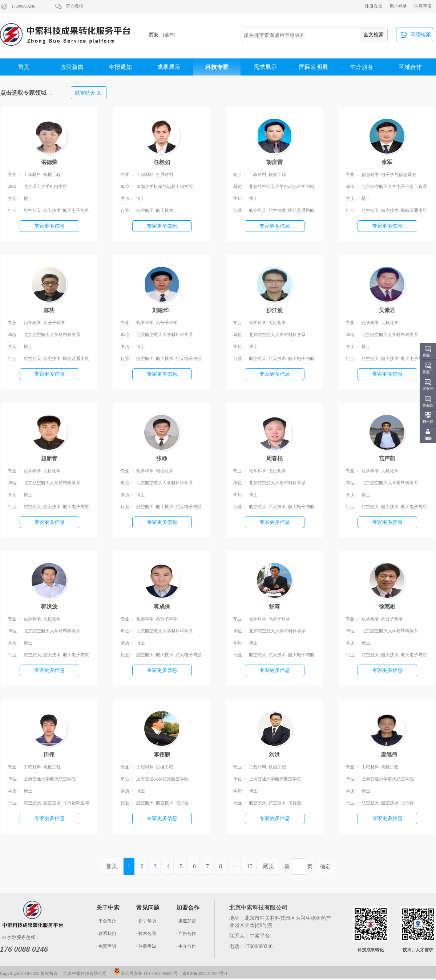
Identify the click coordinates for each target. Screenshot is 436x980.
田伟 (49, 755)
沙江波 (274, 310)
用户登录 (398, 6)
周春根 (274, 458)
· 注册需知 (146, 946)
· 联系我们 (106, 934)
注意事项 (423, 6)
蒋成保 (162, 607)
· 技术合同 (146, 934)
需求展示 (265, 67)
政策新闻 (72, 67)
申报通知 (120, 67)
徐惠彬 (387, 607)
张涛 (274, 607)
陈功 (49, 310)
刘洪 (274, 755)
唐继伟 (387, 755)
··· (234, 866)
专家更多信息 (49, 226)
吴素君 (387, 310)
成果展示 (169, 67)
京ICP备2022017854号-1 (205, 973)
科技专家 (217, 67)
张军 (387, 162)
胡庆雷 (274, 162)
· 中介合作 (186, 946)
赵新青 (49, 458)
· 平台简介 (106, 921)
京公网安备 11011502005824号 (146, 973)
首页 (24, 67)
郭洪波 (49, 607)
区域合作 (410, 67)
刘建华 (162, 310)
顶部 (428, 438)
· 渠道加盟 (186, 921)
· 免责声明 (106, 946)
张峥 (162, 458)
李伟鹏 (162, 755)
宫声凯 (387, 458)
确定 (325, 867)
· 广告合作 (186, 934)
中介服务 (362, 67)
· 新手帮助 (146, 921)
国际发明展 (314, 67)
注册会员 (374, 6)
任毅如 (162, 162)
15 (250, 866)
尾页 (269, 866)
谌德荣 (49, 162)
